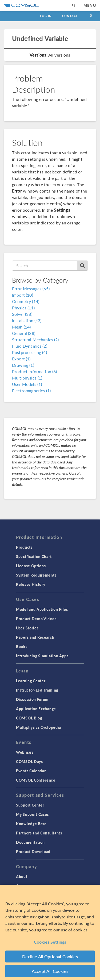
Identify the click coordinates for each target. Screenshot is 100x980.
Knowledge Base (31, 824)
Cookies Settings (50, 942)
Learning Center (31, 681)
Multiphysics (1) (27, 378)
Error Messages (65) (31, 289)
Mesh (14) (21, 327)
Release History (31, 584)
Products (24, 547)
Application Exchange (36, 709)
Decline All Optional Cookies (50, 956)
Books (22, 646)
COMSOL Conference (36, 780)
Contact (70, 16)
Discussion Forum (32, 699)
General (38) (24, 333)
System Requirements (36, 575)
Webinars (25, 752)
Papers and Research (35, 637)
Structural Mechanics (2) (35, 340)
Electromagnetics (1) (31, 391)
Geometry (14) (26, 301)
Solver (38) (22, 314)
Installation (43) (27, 320)
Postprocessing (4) (29, 352)
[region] (50, 932)
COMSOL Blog (29, 718)
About (22, 876)
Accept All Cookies (50, 971)
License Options (31, 566)
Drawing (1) (23, 365)
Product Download (33, 851)
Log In (46, 16)
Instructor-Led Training (37, 690)
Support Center (30, 805)
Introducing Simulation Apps (42, 656)
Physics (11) (23, 308)
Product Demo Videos (36, 619)
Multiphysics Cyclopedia (39, 727)
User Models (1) (27, 384)
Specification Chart (34, 556)
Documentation (30, 842)
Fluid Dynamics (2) (30, 346)
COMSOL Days (29, 761)
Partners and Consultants (39, 833)
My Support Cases (32, 814)
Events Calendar (31, 771)
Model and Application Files (42, 609)
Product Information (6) (34, 371)
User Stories (27, 628)
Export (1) (21, 359)
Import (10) (23, 295)
